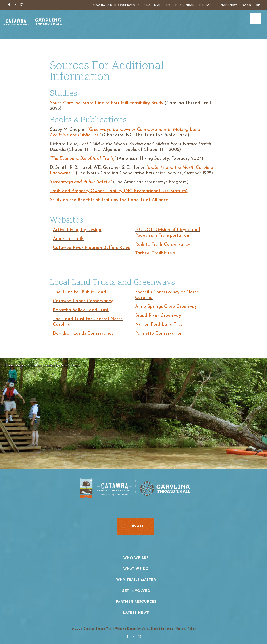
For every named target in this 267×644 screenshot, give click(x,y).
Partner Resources (136, 602)
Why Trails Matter (136, 580)
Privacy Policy (186, 629)
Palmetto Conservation (159, 333)
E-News (205, 5)
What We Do (136, 569)
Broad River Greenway (158, 316)
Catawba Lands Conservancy (115, 5)
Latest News (136, 613)
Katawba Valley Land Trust (81, 310)
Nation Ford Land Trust (160, 325)
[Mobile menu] (255, 18)
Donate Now (227, 5)
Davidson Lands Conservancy (83, 333)
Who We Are (136, 558)
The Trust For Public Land (79, 292)
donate (136, 526)
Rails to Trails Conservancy (163, 244)
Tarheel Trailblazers (155, 253)
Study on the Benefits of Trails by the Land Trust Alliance (109, 200)
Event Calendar (180, 5)
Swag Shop (251, 5)
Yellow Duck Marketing (157, 629)
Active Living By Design (77, 230)
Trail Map (153, 5)
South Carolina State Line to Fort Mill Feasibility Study (106, 103)
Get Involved (136, 591)
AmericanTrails (68, 239)
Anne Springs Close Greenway (166, 307)
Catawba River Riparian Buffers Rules (91, 248)
